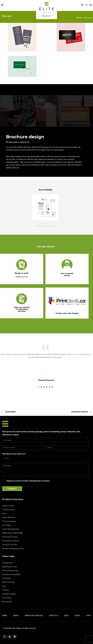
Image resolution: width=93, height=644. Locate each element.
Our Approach (7, 563)
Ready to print (22, 273)
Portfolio (6, 590)
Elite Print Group (8, 582)
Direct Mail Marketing (10, 529)
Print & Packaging (9, 521)
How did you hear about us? (14, 454)
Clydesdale (10, 412)
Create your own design (67, 313)
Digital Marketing (9, 517)
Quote (77, 616)
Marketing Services (10, 567)
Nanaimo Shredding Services (13, 549)
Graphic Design (8, 506)
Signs (4, 513)
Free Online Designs (10, 537)
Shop (88, 616)
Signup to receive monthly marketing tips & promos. (28, 481)
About (16, 616)
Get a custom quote (67, 274)
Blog (4, 586)
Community (6, 578)
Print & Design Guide (10, 571)
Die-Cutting (7, 525)
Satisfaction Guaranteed (11, 574)
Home (5, 616)
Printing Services (9, 510)
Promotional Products (11, 541)
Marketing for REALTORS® (12, 533)
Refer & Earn (7, 602)
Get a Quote (7, 598)
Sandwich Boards (80, 412)
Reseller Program (9, 594)
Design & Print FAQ (10, 545)
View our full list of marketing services (22, 309)
